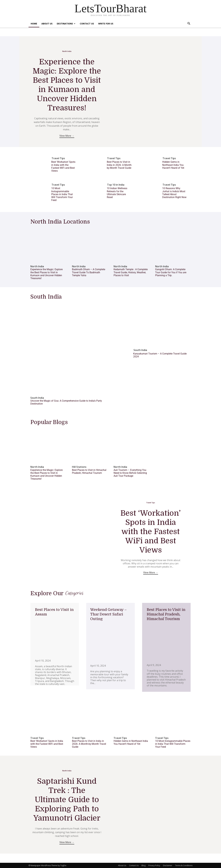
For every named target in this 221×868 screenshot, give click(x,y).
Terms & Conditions (184, 865)
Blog (143, 865)
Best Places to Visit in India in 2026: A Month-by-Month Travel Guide (119, 165)
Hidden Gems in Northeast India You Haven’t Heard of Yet (173, 165)
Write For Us (106, 24)
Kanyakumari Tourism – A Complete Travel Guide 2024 (160, 355)
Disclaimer (168, 865)
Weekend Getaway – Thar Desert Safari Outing (108, 614)
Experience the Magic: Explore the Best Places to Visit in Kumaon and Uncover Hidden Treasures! (47, 274)
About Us (47, 24)
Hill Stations (79, 467)
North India (67, 51)
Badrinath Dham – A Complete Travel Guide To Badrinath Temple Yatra (89, 272)
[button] (189, 24)
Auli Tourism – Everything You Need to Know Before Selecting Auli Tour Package (130, 473)
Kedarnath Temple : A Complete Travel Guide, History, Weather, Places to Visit (131, 272)
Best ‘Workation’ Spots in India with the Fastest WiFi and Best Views (63, 166)
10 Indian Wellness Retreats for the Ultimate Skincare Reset (117, 193)
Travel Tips (58, 158)
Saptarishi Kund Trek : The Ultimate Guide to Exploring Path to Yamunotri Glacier (67, 799)
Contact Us (87, 24)
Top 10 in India (116, 185)
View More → (67, 136)
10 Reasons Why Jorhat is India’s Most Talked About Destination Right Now (174, 193)
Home (34, 24)
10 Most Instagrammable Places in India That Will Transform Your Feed (62, 194)
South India (37, 398)
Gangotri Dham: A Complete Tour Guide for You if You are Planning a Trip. (171, 272)
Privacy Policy (154, 865)
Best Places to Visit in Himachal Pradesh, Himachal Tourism (89, 471)
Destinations (66, 24)
